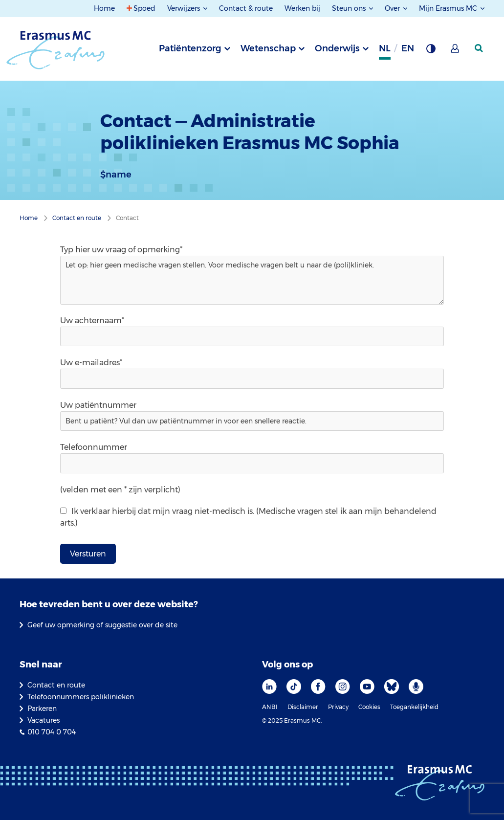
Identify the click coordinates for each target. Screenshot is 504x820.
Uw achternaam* (92, 321)
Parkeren (42, 709)
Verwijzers (185, 8)
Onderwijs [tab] (337, 48)
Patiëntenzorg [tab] (190, 48)
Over (393, 8)
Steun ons (350, 8)
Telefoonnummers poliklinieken (81, 697)
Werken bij (302, 8)
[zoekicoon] (480, 48)
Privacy (338, 707)
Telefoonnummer (94, 447)
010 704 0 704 (52, 732)
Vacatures (44, 720)
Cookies (369, 707)
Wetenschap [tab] (268, 48)
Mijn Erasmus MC (449, 8)
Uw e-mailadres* (91, 363)
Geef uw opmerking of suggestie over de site (102, 625)
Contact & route (246, 8)
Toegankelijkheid (414, 707)
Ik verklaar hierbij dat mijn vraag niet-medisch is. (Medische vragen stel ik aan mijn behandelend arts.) (248, 517)
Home (104, 8)
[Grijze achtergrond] (431, 51)
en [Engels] (408, 48)
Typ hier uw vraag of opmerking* (121, 250)
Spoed (144, 8)
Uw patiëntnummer (98, 405)
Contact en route (56, 685)
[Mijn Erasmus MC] (456, 51)
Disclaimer (303, 707)
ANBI (270, 707)
